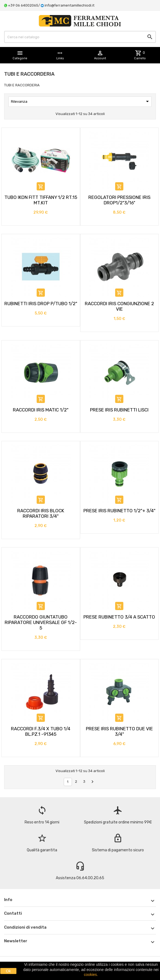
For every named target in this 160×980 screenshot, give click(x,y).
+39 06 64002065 (23, 5)
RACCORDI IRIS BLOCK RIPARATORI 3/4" (41, 513)
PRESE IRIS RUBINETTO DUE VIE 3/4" (119, 731)
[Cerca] (80, 37)
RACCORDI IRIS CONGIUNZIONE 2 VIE (119, 306)
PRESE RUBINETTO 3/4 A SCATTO (119, 617)
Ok (8, 971)
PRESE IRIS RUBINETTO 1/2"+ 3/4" (119, 511)
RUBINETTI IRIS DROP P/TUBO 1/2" (41, 304)
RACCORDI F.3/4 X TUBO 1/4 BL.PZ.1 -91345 (41, 731)
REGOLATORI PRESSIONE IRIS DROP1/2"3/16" (119, 200)
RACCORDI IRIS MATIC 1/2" (41, 410)
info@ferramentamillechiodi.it (69, 5)
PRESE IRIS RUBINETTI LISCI (119, 410)
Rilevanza (81, 101)
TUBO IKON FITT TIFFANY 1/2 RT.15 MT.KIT (41, 200)
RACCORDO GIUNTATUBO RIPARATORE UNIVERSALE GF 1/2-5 (41, 622)
